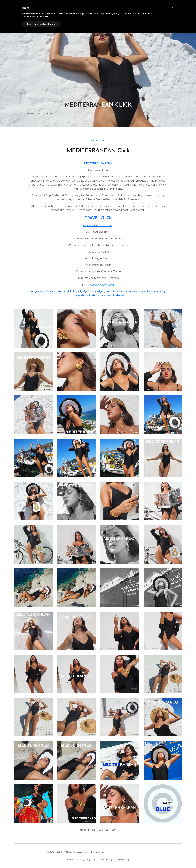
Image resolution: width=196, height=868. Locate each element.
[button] (172, 8)
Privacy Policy (105, 860)
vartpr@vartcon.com (102, 285)
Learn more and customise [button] (41, 24)
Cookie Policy (122, 860)
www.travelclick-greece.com (97, 225)
